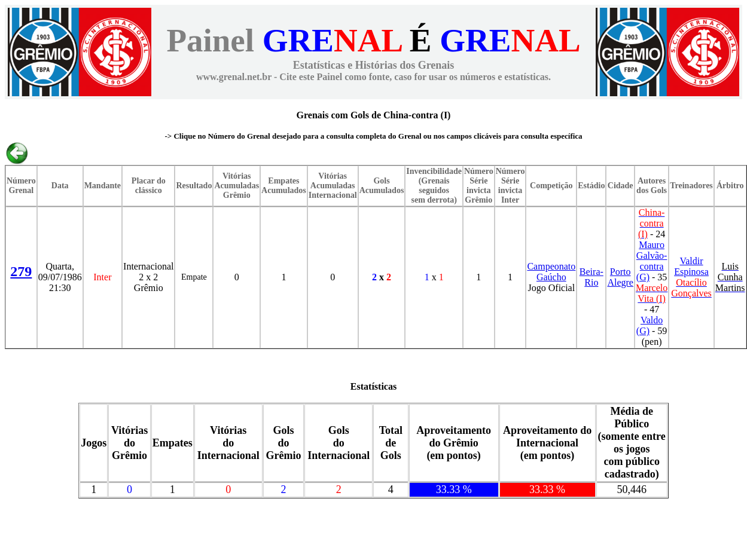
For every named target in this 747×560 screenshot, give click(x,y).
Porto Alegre (620, 277)
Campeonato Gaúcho (551, 272)
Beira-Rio (591, 277)
